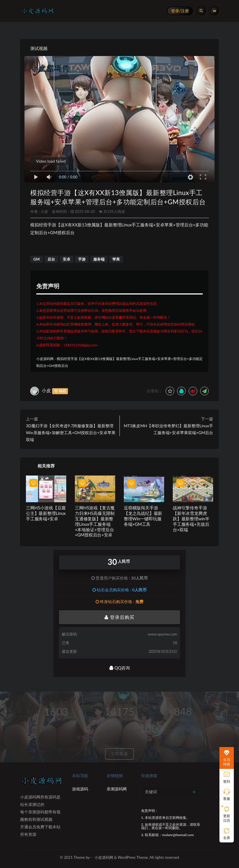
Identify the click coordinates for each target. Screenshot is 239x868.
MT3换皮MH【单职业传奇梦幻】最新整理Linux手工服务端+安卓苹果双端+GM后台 (168, 429)
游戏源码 (80, 789)
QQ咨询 (120, 668)
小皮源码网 (45, 359)
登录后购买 (119, 617)
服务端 (99, 259)
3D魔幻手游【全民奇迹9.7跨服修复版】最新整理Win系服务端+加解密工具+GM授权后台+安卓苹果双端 (71, 433)
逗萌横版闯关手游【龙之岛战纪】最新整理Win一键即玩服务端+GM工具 (143, 516)
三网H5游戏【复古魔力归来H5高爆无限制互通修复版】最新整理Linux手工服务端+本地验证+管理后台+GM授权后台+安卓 (95, 521)
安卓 (67, 259)
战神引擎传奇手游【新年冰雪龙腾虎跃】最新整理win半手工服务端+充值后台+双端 (191, 518)
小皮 (44, 211)
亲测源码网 (117, 789)
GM (37, 259)
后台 (51, 259)
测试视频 (39, 48)
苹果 (116, 259)
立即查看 (119, 754)
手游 (82, 259)
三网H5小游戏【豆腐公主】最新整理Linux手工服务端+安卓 (46, 513)
